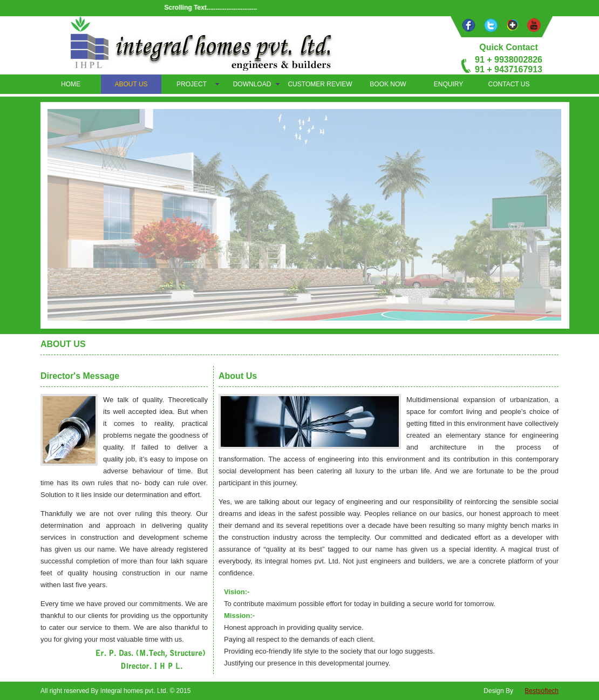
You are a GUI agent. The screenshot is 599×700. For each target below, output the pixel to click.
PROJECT (192, 84)
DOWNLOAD (252, 84)
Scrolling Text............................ (214, 8)
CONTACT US (509, 84)
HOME (71, 84)
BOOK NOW (388, 84)
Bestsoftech (542, 691)
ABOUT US (131, 84)
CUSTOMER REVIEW (320, 84)
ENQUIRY (448, 84)
